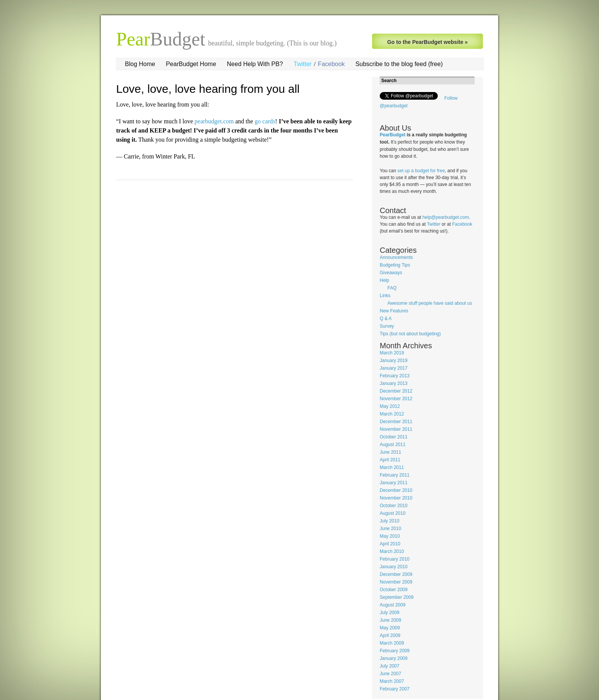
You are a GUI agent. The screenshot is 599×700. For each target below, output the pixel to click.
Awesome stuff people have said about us (430, 303)
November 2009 (396, 582)
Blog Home (140, 64)
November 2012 (396, 399)
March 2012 (392, 414)
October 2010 (394, 506)
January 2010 (394, 567)
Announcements (396, 257)
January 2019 (394, 361)
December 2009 (396, 574)
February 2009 (395, 651)
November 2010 (396, 498)
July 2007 (389, 666)
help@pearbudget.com (446, 217)
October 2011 (394, 437)
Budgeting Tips (395, 265)
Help (384, 280)
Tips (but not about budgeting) (410, 334)
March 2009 (392, 643)
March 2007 (392, 681)
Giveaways (391, 273)
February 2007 (395, 689)
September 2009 (397, 597)
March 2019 (392, 353)
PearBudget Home (191, 64)
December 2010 (396, 490)
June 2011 (390, 452)
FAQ (392, 288)
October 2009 (394, 590)
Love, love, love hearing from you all (208, 89)
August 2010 (393, 513)
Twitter (303, 64)
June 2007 (390, 674)
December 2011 (396, 422)
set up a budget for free (421, 171)
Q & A (386, 318)
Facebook (331, 64)
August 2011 (393, 445)
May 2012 (390, 406)
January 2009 (394, 658)
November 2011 (396, 429)
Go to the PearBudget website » (428, 42)
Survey (387, 326)
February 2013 (395, 376)
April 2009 (390, 635)
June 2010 (390, 529)
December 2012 (396, 391)
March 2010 (392, 551)
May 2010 (390, 536)
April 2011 (390, 460)
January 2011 (394, 483)
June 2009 (390, 620)
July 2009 (389, 613)
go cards (265, 121)
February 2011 (395, 475)
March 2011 (392, 467)
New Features (394, 311)
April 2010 (390, 544)
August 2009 (393, 605)
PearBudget (393, 135)
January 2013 (394, 383)
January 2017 (394, 368)
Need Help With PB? (255, 64)
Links (385, 296)
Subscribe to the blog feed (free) (399, 64)
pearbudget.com (214, 121)
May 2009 (390, 628)
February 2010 (395, 559)
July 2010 (389, 521)
